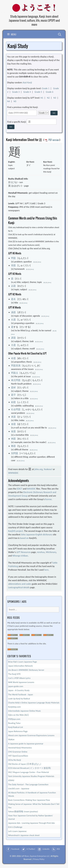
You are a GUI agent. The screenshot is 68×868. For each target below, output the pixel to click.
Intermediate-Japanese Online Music (25, 711)
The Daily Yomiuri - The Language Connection (28, 785)
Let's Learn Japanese (17, 831)
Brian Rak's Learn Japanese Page (23, 662)
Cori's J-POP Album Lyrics (19, 678)
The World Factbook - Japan (21, 695)
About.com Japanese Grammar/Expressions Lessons (31, 735)
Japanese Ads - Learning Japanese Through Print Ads (31, 823)
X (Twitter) (31, 849)
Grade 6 (50, 92)
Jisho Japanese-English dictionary (37, 535)
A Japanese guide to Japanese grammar (26, 744)
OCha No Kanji (15, 760)
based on (24, 538)
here (46, 570)
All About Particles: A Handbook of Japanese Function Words (32, 794)
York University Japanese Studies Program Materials (31, 776)
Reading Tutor (14, 723)
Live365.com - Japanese (19, 789)
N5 (15, 101)
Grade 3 (16, 92)
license (48, 499)
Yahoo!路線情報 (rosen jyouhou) (23, 812)
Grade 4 (27, 92)
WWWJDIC (13, 473)
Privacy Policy (39, 859)
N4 (9, 101)
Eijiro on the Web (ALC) (18, 715)
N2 (48, 98)
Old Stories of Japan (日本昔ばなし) (25, 764)
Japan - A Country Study (19, 690)
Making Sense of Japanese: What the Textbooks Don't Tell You (34, 806)
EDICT (19, 489)
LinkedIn (46, 849)
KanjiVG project (16, 531)
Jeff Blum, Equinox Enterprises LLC (35, 856)
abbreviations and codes (20, 584)
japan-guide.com (16, 686)
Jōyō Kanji (27, 83)
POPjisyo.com (14, 719)
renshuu (41, 552)
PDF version (52, 140)
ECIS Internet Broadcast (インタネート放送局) (30, 768)
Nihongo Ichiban (20, 556)
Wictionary (51, 552)
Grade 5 (38, 92)
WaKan (11, 739)
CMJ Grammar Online (18, 752)
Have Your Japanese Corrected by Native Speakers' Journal (31, 817)
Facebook (15, 849)
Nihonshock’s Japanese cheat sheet (24, 835)
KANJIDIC (31, 489)
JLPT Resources (24, 552)
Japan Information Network (20, 666)
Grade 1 (46, 88)
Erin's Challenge (15, 827)
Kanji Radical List (16, 727)
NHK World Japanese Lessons (21, 682)
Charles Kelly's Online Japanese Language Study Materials (34, 703)
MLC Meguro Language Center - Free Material (29, 772)
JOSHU (11, 780)
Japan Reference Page (18, 731)
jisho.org (38, 469)
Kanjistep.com (14, 707)
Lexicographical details (19, 587)
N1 (42, 98)
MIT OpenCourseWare (18, 756)
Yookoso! (48, 469)
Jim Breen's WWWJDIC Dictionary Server (26, 670)
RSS (58, 849)
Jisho (39, 262)
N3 (55, 98)
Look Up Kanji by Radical (19, 699)
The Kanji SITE (14, 674)
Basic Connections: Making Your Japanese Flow (29, 800)
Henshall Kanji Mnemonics (20, 748)
